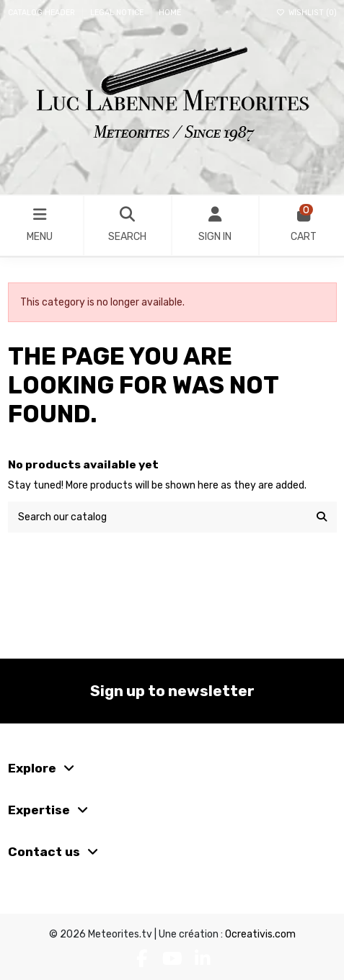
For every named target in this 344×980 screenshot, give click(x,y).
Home (170, 13)
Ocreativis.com (260, 934)
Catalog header (43, 13)
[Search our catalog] (322, 517)
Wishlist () (306, 13)
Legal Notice (118, 13)
